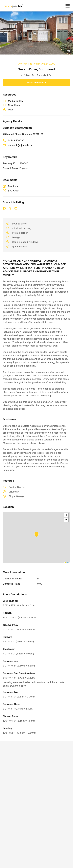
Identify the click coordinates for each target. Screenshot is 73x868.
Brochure (13, 186)
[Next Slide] (69, 33)
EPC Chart (14, 191)
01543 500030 (16, 140)
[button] (36, 33)
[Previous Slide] (4, 33)
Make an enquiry (36, 82)
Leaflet (67, 562)
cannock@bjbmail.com (21, 145)
